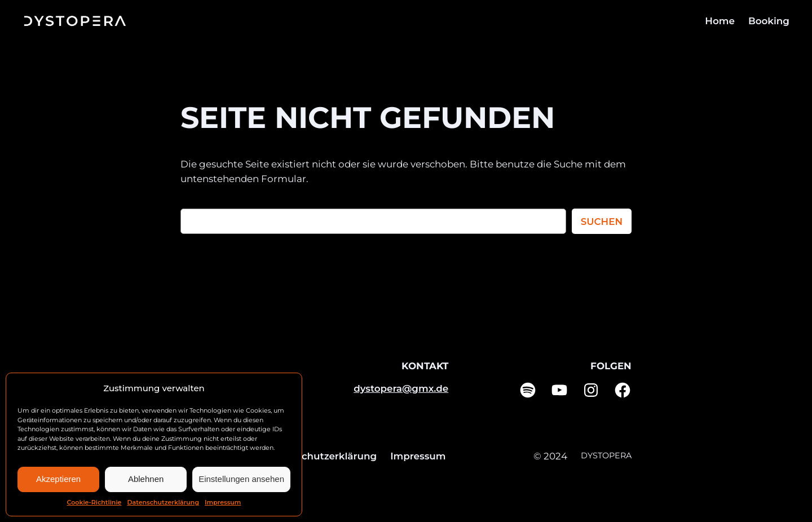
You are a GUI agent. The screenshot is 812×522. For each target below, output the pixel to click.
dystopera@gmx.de (401, 388)
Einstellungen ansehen (241, 479)
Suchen (602, 222)
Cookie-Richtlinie (94, 502)
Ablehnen (146, 479)
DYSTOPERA (606, 455)
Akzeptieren (58, 479)
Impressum (223, 502)
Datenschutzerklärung (163, 502)
